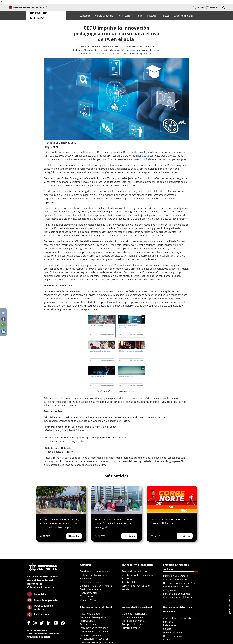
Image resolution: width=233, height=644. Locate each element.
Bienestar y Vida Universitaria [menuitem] (96, 586)
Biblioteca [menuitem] (85, 579)
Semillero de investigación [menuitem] (136, 586)
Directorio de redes (37, 631)
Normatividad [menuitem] (88, 621)
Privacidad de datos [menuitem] (91, 614)
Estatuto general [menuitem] (89, 624)
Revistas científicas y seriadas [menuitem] (138, 575)
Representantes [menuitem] (89, 593)
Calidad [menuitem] (167, 629)
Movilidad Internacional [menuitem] (135, 614)
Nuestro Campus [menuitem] (131, 628)
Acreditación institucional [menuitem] (94, 639)
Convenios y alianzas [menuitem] (133, 617)
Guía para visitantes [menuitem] (132, 624)
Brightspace (142, 156)
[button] (223, 7)
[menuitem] (85, 16)
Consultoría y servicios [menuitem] (175, 579)
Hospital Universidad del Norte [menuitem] (180, 583)
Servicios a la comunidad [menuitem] (177, 594)
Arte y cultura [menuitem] (171, 590)
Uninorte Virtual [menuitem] (89, 600)
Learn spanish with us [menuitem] (134, 621)
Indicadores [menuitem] (170, 625)
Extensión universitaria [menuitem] (176, 576)
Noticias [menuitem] (126, 589)
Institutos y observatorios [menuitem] (94, 575)
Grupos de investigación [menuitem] (135, 571)
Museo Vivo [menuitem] (86, 596)
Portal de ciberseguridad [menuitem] (94, 617)
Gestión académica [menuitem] (90, 589)
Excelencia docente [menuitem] (90, 582)
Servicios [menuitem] (168, 622)
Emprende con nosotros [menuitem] (176, 587)
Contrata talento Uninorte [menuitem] (177, 597)
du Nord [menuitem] (168, 640)
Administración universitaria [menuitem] (179, 618)
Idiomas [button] (198, 7)
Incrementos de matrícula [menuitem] (94, 628)
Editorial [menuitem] (126, 579)
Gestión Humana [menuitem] (173, 632)
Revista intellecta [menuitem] (131, 582)
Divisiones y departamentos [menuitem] (95, 571)
